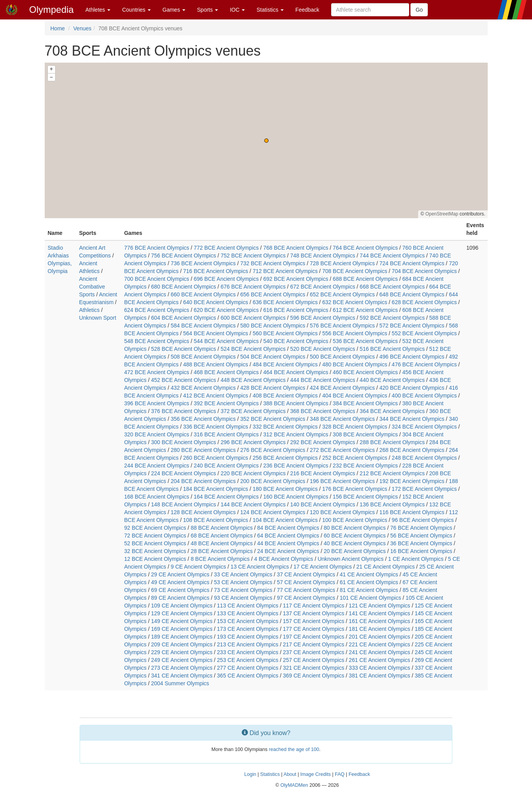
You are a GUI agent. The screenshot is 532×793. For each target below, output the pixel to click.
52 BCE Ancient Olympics (155, 543)
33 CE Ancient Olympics (243, 574)
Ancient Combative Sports (92, 287)
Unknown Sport (98, 318)
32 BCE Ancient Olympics (155, 551)
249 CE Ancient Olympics (182, 660)
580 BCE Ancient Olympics (273, 326)
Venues (83, 28)
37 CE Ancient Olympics (306, 574)
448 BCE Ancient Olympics (253, 380)
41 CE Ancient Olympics (369, 574)
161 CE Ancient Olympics (380, 621)
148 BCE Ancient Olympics (184, 504)
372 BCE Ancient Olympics (253, 411)
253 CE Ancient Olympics (248, 660)
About (290, 774)
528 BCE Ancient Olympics (184, 349)
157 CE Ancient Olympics (314, 621)
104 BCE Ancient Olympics (285, 520)
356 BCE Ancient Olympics (203, 419)
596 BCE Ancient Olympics (323, 318)
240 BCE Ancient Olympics (226, 466)
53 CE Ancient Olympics (243, 582)
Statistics (270, 10)
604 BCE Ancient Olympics (184, 318)
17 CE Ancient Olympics (323, 567)
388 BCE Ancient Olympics (296, 403)
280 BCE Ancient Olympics (203, 450)
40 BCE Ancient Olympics (355, 543)
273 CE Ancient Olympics (182, 668)
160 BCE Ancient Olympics (296, 497)
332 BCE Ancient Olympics (285, 427)
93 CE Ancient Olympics (243, 598)
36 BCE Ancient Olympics (421, 543)
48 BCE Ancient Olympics (222, 543)
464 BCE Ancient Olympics (296, 372)
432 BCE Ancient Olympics (203, 388)
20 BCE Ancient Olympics (355, 551)
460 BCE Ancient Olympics (365, 372)
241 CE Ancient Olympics (380, 652)
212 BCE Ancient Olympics (392, 473)
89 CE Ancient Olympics (180, 598)
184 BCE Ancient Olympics (215, 489)
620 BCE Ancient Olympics (226, 310)
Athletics (89, 310)
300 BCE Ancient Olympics (184, 442)
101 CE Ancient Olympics (370, 598)
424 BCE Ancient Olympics (342, 388)
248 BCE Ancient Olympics (424, 458)
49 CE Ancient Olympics (180, 582)
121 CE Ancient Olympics (380, 606)
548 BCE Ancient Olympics (156, 341)
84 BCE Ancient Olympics (288, 528)
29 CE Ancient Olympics (180, 574)
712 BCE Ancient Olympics (285, 271)
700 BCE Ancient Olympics (156, 279)
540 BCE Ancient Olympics (296, 341)
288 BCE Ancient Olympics (392, 442)
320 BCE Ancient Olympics (156, 434)
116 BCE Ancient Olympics (412, 512)
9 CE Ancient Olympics (198, 567)
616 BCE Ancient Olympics (296, 310)
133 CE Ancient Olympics (248, 613)
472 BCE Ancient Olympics (156, 372)
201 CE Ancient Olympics (380, 637)
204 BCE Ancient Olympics (203, 481)
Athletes (98, 10)
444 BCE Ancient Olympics (323, 380)
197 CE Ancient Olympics (314, 637)
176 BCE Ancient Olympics (355, 489)
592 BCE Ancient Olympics (392, 318)
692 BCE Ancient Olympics (296, 279)
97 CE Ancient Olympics (306, 598)
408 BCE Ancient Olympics (285, 396)
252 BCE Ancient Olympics (355, 458)
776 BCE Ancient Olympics (156, 248)
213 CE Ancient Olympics (248, 644)
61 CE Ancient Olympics (369, 582)
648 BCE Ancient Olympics (412, 294)
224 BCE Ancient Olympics (184, 473)
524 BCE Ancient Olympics (253, 349)
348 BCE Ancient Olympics (342, 419)
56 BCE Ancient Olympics (421, 536)
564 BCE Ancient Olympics (215, 333)
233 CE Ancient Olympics (248, 652)
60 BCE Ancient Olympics (355, 536)
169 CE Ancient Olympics (182, 629)
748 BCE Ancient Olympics (323, 256)
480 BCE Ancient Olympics (355, 364)
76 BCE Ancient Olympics (421, 528)
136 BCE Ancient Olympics (392, 504)
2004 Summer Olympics (180, 683)
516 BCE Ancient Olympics (392, 349)
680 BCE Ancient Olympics (184, 287)
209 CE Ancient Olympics (182, 644)
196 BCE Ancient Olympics (342, 481)
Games (174, 10)
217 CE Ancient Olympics (314, 644)
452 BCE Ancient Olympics (184, 380)
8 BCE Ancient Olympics (220, 559)
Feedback (307, 10)
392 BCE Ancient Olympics (226, 403)
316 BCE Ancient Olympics (226, 434)
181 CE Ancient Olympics (380, 629)
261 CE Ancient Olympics (380, 660)
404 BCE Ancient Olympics (355, 396)
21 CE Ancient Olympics (385, 567)
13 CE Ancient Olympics (260, 567)
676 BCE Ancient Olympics (253, 287)
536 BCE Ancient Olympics (365, 341)
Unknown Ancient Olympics (351, 559)
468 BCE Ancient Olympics (226, 372)
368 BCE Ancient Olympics (323, 411)
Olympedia (51, 10)
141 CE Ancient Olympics (380, 613)
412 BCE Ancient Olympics (215, 396)
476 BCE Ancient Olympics (424, 364)
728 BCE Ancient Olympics (342, 263)
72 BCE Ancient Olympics (155, 536)
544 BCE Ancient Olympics (226, 341)
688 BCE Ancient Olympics (365, 279)
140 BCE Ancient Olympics (323, 504)
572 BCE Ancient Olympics (412, 326)
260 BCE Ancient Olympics (215, 458)
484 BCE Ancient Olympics (285, 364)
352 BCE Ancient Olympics (273, 419)
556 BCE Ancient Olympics (355, 333)
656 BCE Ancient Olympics (273, 294)
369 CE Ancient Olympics (314, 676)
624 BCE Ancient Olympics (156, 310)
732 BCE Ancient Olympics (273, 263)
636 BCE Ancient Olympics (285, 302)
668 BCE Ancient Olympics (392, 287)
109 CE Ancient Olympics (182, 606)
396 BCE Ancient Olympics (156, 403)
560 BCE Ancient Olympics (285, 333)
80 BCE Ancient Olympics (355, 528)
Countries (136, 10)
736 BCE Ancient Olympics (203, 263)
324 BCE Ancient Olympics (424, 427)
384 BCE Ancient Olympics (365, 403)
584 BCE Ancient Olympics (203, 326)
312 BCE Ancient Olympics (296, 434)
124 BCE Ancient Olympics (273, 512)
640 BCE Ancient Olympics (215, 302)
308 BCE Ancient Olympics (365, 434)
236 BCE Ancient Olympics (296, 466)
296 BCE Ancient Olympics (253, 442)
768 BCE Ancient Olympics (296, 248)
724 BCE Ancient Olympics (412, 263)
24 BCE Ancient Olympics (288, 551)
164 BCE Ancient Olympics (226, 497)
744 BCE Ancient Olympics (392, 256)
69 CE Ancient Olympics (180, 590)
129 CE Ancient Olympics (182, 613)
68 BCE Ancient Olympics (222, 536)
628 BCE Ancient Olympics (424, 302)
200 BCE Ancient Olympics (273, 481)
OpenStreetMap (442, 214)
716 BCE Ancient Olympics (215, 271)
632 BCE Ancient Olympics (355, 302)
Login (250, 774)
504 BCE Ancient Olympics (273, 357)
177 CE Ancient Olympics (314, 629)
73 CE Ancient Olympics (243, 590)
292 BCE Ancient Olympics (323, 442)
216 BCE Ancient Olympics (323, 473)
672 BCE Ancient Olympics (323, 287)
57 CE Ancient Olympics (306, 582)
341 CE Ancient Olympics (182, 676)
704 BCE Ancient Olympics (424, 271)
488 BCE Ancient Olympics (215, 364)
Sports (208, 10)
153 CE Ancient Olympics (248, 621)
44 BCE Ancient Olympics (288, 543)
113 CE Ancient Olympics (248, 606)
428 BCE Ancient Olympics (273, 388)
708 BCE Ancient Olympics (355, 271)
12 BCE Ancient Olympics (155, 559)
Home (58, 28)
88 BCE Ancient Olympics (222, 528)
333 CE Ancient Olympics (380, 668)
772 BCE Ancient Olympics (226, 248)
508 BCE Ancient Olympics (203, 357)
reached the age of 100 (294, 749)
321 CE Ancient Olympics (314, 668)
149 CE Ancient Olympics (182, 621)
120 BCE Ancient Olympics (342, 512)
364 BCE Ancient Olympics (392, 411)
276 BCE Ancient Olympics (273, 450)
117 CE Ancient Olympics (314, 606)
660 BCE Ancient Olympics (203, 294)
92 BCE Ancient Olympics (155, 528)
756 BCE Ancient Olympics (184, 256)
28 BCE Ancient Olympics (222, 551)
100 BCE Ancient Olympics (355, 520)
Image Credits (316, 774)
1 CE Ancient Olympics (416, 559)
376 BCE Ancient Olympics (184, 411)
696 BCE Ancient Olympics (226, 279)
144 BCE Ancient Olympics (253, 504)
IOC (237, 10)
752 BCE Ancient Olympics (253, 256)
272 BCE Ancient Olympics (342, 450)
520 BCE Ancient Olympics (323, 349)
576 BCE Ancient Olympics (342, 326)
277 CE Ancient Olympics (248, 668)
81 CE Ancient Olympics (369, 590)
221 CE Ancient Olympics (380, 644)
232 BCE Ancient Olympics (365, 466)
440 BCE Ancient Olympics (392, 380)
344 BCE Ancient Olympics (412, 419)
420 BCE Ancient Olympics (412, 388)
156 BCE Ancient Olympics (365, 497)
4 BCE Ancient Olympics (284, 559)
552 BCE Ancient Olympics (424, 333)
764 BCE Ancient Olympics (365, 248)
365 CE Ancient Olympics (248, 676)
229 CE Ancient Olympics (182, 652)
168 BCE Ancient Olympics (156, 497)
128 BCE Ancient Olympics (203, 512)
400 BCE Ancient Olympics (424, 396)
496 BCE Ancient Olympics (412, 357)
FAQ (339, 774)
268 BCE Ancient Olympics (412, 450)
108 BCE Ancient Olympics (215, 520)
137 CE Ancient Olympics (314, 613)
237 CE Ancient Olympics (314, 652)
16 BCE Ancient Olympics (421, 551)
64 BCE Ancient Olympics (288, 536)
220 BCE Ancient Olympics (253, 473)
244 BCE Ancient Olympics (156, 466)
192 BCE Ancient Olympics (412, 481)
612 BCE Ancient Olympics (365, 310)
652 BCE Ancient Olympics (342, 294)
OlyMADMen (294, 785)
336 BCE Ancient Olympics (215, 427)
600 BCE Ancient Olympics (253, 318)
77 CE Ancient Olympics (306, 590)
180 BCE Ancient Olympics (285, 489)
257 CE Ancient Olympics (314, 660)
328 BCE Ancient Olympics (355, 427)
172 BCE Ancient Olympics (424, 489)
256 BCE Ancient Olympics (285, 458)
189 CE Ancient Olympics (182, 637)
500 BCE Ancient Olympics (342, 357)
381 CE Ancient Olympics (380, 676)
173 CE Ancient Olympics (248, 629)
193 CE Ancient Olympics (248, 637)
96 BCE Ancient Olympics (423, 520)
